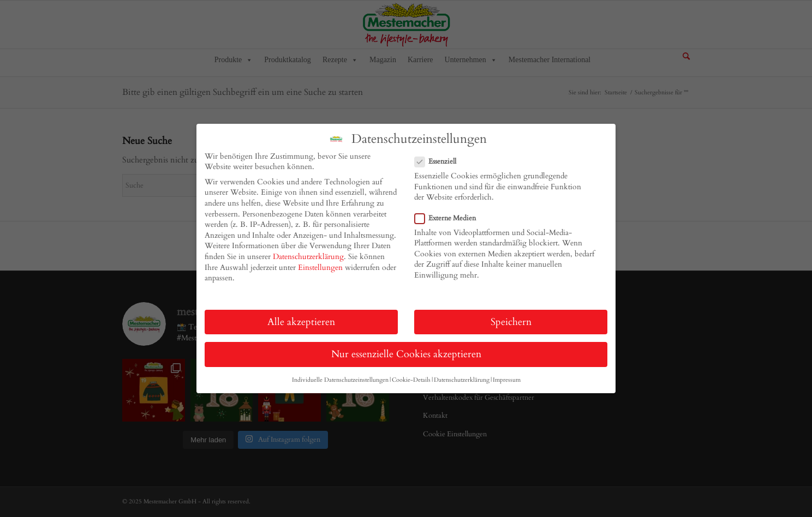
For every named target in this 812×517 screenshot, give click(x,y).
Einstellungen (320, 267)
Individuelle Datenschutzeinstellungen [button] (340, 380)
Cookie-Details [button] (411, 380)
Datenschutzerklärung (308, 257)
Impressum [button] (507, 380)
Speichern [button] (511, 322)
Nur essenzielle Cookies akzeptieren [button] (406, 354)
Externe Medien (450, 218)
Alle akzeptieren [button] (301, 322)
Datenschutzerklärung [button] (462, 380)
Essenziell (440, 161)
